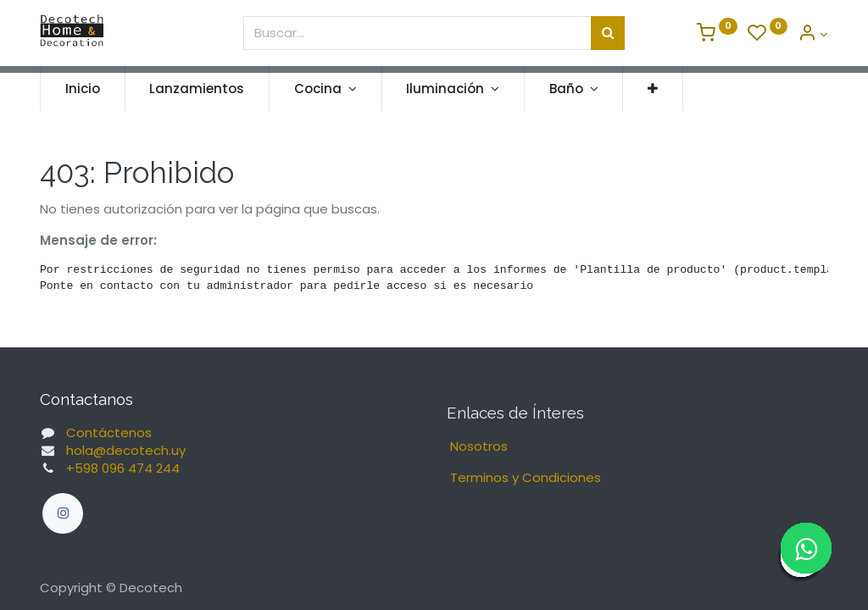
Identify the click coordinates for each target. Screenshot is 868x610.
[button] (653, 89)
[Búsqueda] (608, 33)
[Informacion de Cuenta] (813, 34)
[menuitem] (83, 89)
